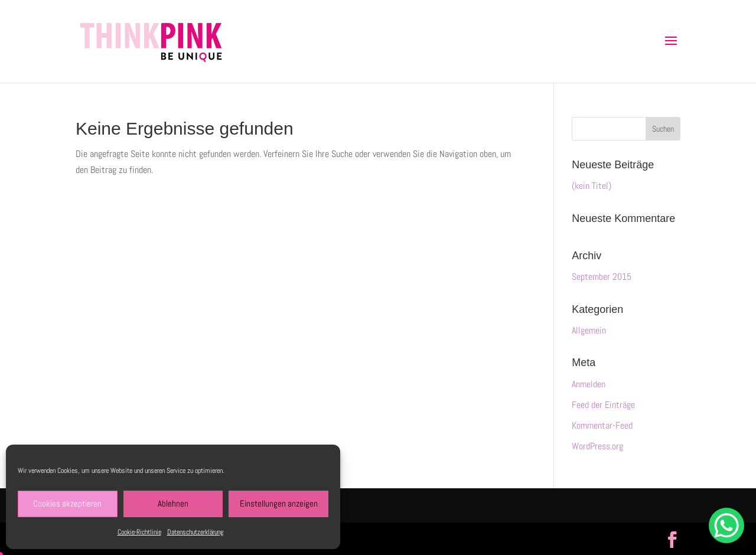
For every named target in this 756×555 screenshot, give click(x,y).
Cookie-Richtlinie (139, 532)
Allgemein (589, 330)
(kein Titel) (592, 186)
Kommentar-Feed (602, 425)
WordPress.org (597, 446)
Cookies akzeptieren (67, 503)
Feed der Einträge (603, 405)
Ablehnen (173, 503)
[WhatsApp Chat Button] (726, 525)
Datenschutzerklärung (195, 532)
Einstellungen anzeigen (279, 503)
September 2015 (602, 277)
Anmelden (589, 384)
